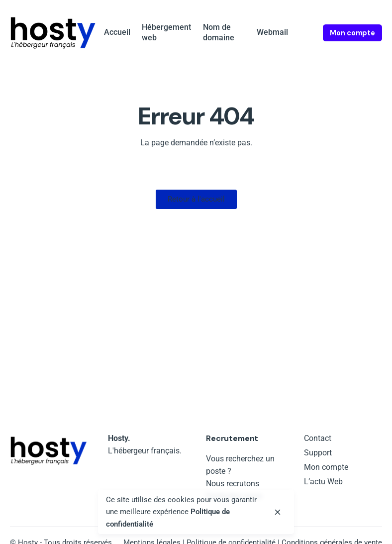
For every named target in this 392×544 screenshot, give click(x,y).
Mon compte (352, 33)
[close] (278, 512)
